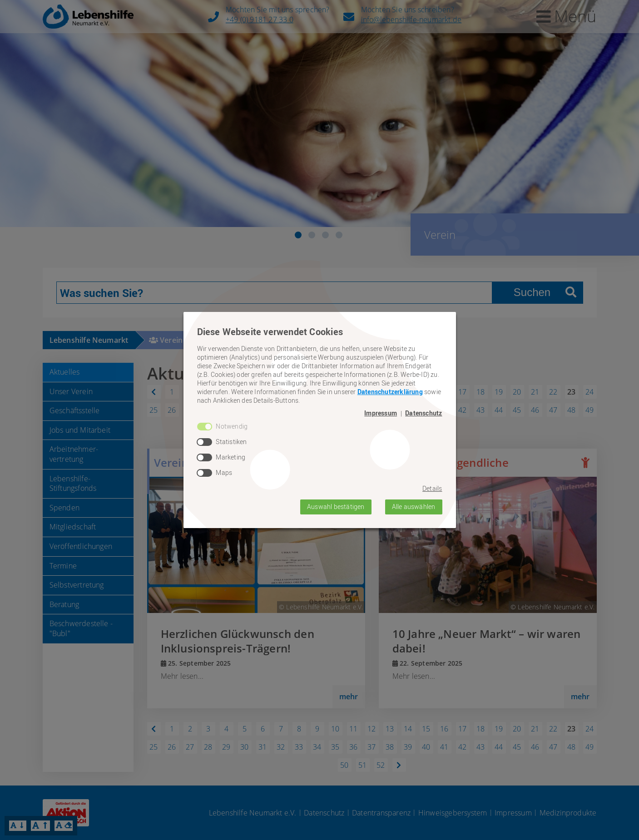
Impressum (381, 413)
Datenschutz (424, 413)
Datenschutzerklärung (390, 392)
